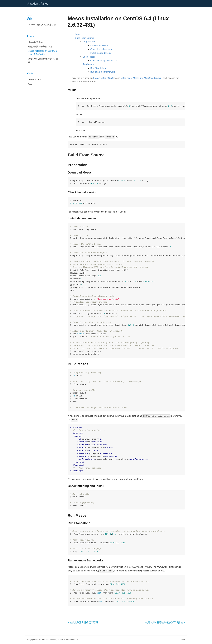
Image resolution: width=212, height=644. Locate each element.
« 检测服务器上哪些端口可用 (83, 622)
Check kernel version (101, 49)
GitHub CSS (73, 640)
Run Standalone (98, 68)
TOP (183, 640)
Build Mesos (89, 57)
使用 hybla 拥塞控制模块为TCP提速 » (165, 622)
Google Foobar (35, 79)
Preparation (89, 41)
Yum (77, 34)
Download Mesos (99, 45)
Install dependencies (101, 53)
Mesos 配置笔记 (35, 42)
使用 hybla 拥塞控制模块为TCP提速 (43, 60)
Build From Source (85, 38)
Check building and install (103, 60)
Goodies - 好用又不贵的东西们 (42, 25)
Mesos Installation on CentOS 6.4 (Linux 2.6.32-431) (43, 53)
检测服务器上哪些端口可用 (40, 46)
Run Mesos (88, 64)
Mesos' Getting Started (104, 78)
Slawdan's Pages (38, 3)
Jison (30, 84)
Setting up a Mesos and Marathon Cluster (141, 78)
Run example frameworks (103, 72)
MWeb (54, 640)
